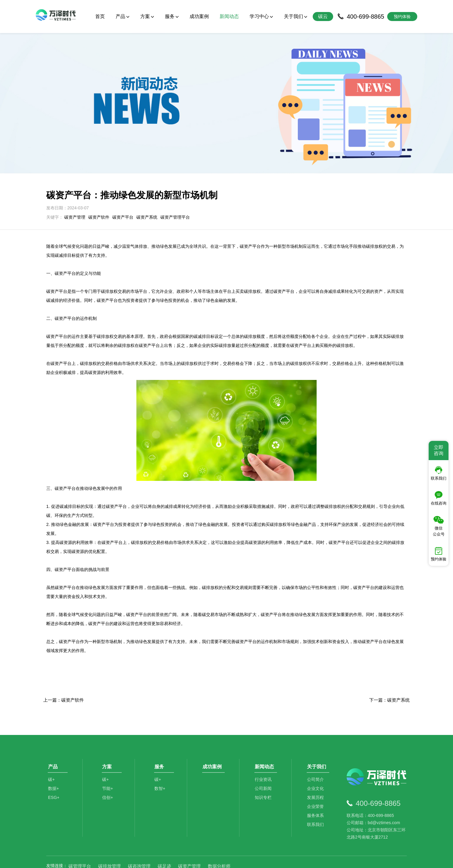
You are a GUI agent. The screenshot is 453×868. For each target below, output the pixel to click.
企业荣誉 (317, 782)
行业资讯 (264, 755)
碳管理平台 (80, 838)
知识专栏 (264, 773)
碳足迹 (164, 838)
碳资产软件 (99, 189)
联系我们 (317, 800)
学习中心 (261, 16)
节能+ (108, 764)
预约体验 (439, 554)
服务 (172, 16)
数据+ (53, 764)
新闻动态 (229, 16)
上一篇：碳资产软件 (64, 672)
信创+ (108, 773)
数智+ (161, 764)
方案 (147, 16)
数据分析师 (219, 838)
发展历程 (317, 773)
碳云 (323, 16)
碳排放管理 (109, 838)
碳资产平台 (123, 189)
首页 (100, 16)
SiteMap (332, 859)
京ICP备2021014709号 (302, 859)
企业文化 (317, 764)
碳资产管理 (75, 189)
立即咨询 (439, 450)
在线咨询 (439, 498)
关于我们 (296, 16)
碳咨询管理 (139, 838)
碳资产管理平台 (175, 189)
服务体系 (317, 791)
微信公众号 (439, 526)
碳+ (51, 755)
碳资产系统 (147, 189)
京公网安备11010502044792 (251, 859)
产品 (123, 16)
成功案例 (199, 16)
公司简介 (317, 755)
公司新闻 (264, 764)
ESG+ (54, 773)
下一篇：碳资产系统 (389, 672)
